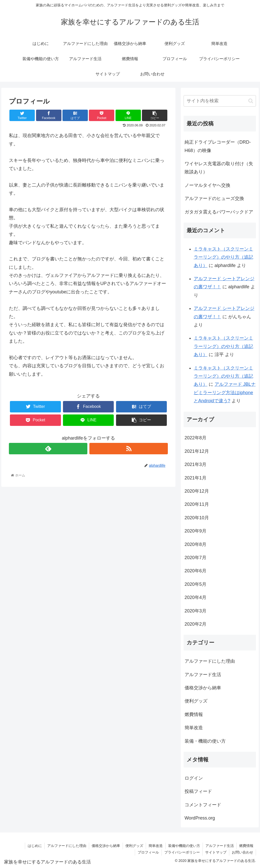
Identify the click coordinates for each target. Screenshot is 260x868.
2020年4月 (196, 597)
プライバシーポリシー (182, 852)
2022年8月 (196, 438)
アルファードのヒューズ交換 (214, 198)
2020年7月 (196, 558)
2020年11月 (197, 504)
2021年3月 (196, 464)
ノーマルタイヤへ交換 (207, 185)
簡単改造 (194, 728)
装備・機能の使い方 (205, 741)
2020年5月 (196, 584)
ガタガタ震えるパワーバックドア (219, 212)
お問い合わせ (242, 852)
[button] (251, 101)
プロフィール (148, 852)
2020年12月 (197, 491)
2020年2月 (196, 624)
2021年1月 (196, 478)
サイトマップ (216, 852)
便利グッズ (196, 701)
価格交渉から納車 (203, 688)
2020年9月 (196, 531)
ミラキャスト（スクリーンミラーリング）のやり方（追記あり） (223, 257)
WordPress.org (200, 818)
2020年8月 (196, 544)
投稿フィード (198, 791)
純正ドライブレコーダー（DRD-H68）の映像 (218, 146)
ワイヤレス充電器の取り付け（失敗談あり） (219, 168)
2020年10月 (197, 518)
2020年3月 (196, 611)
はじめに (35, 846)
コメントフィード (203, 805)
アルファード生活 (203, 675)
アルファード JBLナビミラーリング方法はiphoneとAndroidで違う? (225, 393)
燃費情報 (194, 714)
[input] (220, 101)
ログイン (194, 778)
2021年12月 (197, 451)
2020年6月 (196, 571)
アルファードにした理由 (210, 661)
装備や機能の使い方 (184, 846)
